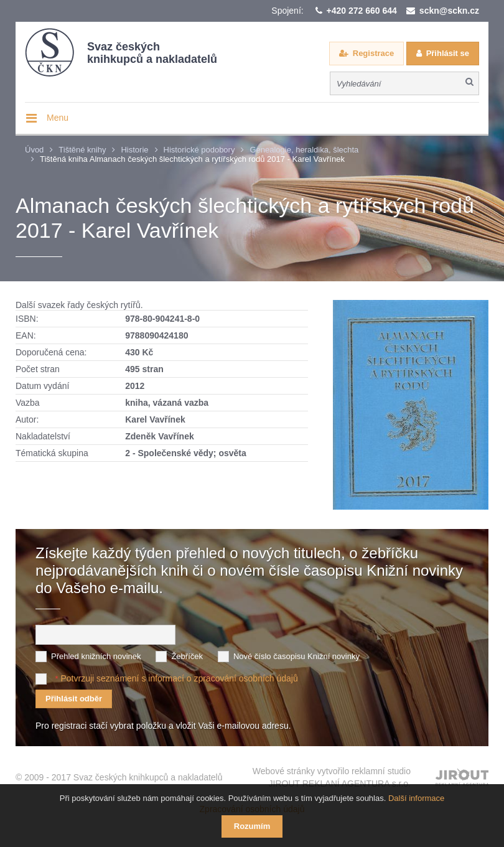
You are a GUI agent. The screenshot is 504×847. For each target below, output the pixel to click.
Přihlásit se (448, 53)
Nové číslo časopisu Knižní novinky (296, 656)
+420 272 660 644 (362, 11)
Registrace (373, 53)
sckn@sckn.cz (449, 11)
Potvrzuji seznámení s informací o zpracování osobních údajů (179, 678)
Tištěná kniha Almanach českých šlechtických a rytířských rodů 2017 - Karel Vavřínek (192, 159)
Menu (58, 118)
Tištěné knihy (82, 150)
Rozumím (252, 826)
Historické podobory (199, 150)
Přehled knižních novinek (96, 656)
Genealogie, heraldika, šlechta (304, 150)
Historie (134, 150)
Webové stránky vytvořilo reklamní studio (332, 778)
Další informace (416, 798)
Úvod (34, 150)
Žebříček (187, 656)
